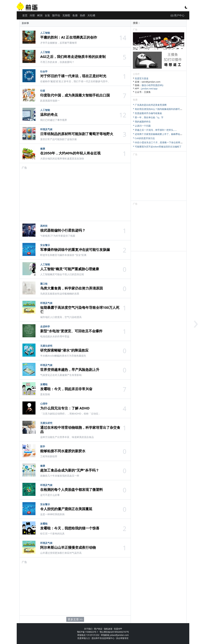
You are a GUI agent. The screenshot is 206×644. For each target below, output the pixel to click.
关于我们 (88, 629)
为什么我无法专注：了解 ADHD (65, 408)
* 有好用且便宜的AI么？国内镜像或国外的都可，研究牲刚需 (163, 109)
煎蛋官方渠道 (142, 78)
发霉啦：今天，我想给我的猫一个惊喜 (70, 528)
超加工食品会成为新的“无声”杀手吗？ (70, 470)
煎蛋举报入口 (84, 638)
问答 (32, 15)
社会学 (44, 71)
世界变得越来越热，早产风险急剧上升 (70, 370)
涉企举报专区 (122, 638)
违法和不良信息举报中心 (103, 638)
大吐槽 (91, 15)
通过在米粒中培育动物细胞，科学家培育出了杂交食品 (80, 430)
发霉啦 (44, 384)
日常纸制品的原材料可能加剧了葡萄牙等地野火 (77, 134)
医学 (43, 446)
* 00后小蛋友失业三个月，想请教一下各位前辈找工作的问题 (163, 142)
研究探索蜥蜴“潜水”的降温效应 (64, 350)
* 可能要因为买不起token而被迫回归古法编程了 (157, 147)
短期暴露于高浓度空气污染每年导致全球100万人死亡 (80, 310)
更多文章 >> (75, 619)
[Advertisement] (75, 194)
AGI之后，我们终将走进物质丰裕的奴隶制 (73, 57)
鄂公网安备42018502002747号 (114, 632)
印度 (43, 91)
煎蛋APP (118, 629)
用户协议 (98, 629)
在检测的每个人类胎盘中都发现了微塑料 (72, 490)
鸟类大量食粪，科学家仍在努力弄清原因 (72, 288)
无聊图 (66, 15)
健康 (43, 149)
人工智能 (45, 33)
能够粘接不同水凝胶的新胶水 (63, 451)
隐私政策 (108, 629)
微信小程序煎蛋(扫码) (152, 85)
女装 (47, 15)
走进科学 (45, 326)
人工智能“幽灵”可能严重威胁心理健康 (70, 269)
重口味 (44, 284)
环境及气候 (46, 129)
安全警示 (45, 245)
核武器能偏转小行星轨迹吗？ (63, 230)
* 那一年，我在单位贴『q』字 (148, 117)
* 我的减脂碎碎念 (142, 122)
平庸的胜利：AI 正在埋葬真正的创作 (69, 37)
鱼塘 (75, 15)
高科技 (44, 226)
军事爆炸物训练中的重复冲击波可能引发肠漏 (75, 250)
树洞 (40, 15)
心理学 (44, 404)
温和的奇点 (49, 114)
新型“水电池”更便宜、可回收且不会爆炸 (71, 331)
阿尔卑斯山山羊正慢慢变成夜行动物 (68, 547)
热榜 (82, 15)
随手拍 (56, 15)
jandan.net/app (149, 88)
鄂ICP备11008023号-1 (88, 632)
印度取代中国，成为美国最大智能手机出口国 (75, 95)
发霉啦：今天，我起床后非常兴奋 (66, 389)
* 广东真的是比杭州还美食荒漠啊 (150, 105)
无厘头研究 (46, 346)
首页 (25, 15)
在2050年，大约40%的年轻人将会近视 (70, 153)
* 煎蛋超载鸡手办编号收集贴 (147, 113)
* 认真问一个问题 (142, 126)
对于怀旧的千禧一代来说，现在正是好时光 (73, 76)
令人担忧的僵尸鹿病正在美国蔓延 (66, 509)
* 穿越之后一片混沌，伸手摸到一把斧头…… (155, 130)
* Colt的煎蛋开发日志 (144, 138)
